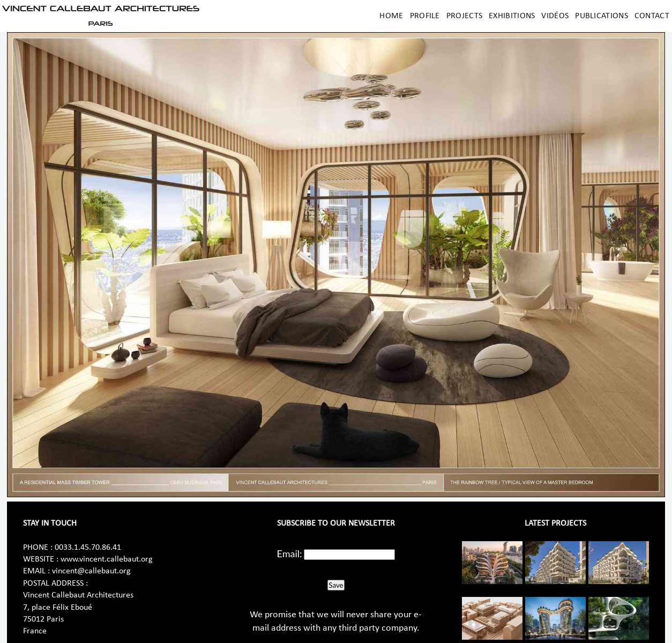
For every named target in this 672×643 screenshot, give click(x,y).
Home (391, 16)
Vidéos (555, 16)
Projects (464, 16)
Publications (602, 16)
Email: (290, 554)
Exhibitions (512, 16)
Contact (652, 16)
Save (336, 585)
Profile (425, 16)
